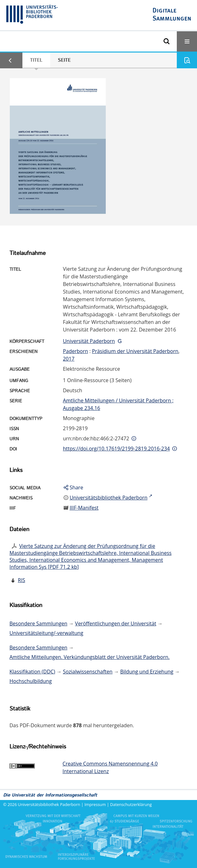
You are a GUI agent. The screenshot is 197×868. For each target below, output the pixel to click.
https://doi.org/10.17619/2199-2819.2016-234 (116, 449)
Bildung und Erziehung (147, 672)
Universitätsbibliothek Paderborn (49, 804)
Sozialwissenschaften (88, 672)
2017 (69, 359)
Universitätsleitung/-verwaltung (46, 633)
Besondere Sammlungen (38, 623)
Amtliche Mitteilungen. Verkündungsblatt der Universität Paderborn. (90, 657)
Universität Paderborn (89, 341)
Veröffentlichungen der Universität (116, 623)
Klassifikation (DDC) (32, 672)
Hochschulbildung (31, 681)
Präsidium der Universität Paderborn (135, 351)
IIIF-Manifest (84, 508)
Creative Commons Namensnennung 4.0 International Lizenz (110, 767)
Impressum (95, 804)
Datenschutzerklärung (131, 804)
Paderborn (75, 351)
